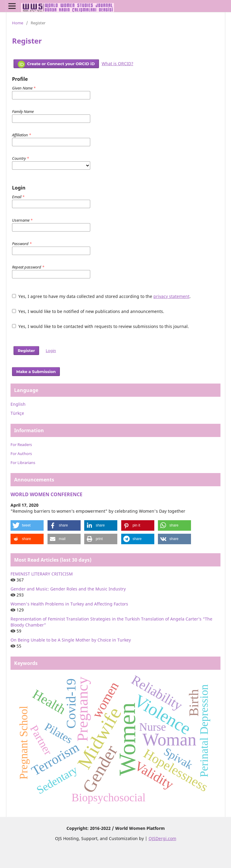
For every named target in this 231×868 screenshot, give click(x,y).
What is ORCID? (117, 64)
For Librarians (23, 463)
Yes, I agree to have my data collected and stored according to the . (101, 296)
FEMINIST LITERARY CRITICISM (42, 574)
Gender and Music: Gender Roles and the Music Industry (68, 589)
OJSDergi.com (162, 838)
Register (26, 351)
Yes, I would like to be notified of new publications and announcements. (88, 311)
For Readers (21, 445)
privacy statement (171, 296)
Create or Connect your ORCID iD (56, 64)
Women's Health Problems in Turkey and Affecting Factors (69, 604)
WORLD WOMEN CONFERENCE (46, 494)
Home (18, 23)
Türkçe (17, 413)
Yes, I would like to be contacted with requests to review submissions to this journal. (100, 326)
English (18, 404)
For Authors (21, 454)
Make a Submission (36, 372)
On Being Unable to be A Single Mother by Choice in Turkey (71, 640)
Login (51, 351)
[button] (27, 525)
